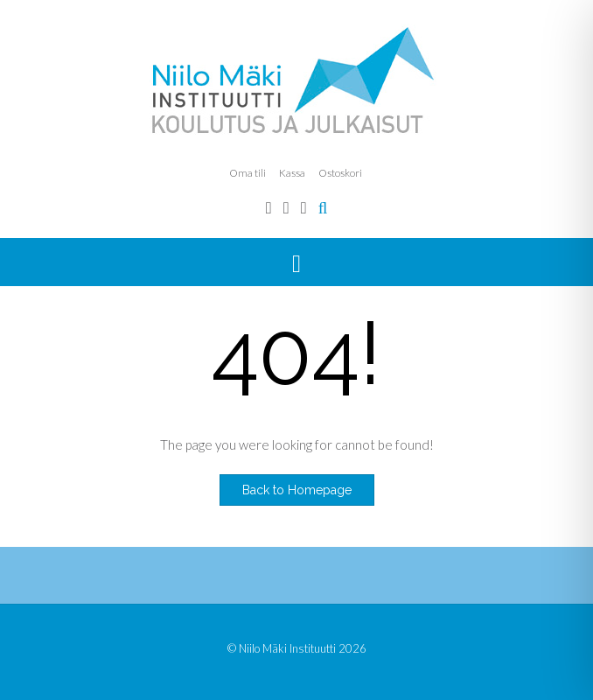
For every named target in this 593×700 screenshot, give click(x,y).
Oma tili (248, 173)
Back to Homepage (297, 490)
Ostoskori (340, 173)
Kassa (292, 173)
